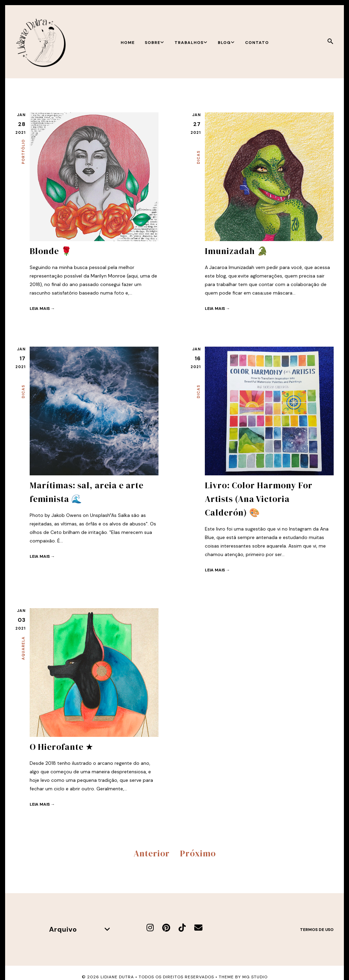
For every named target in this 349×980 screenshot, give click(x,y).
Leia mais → (42, 309)
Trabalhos (191, 43)
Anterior (152, 853)
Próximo (198, 853)
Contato (257, 43)
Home (128, 43)
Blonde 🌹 (51, 251)
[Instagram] (150, 928)
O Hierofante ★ (62, 747)
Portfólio (23, 152)
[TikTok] (182, 928)
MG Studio (255, 977)
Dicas (198, 157)
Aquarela (23, 648)
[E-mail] (198, 928)
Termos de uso (317, 930)
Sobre (155, 43)
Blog (226, 43)
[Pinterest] (166, 928)
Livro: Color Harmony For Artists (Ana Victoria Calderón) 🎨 (259, 499)
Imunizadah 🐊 (236, 251)
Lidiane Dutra (117, 977)
